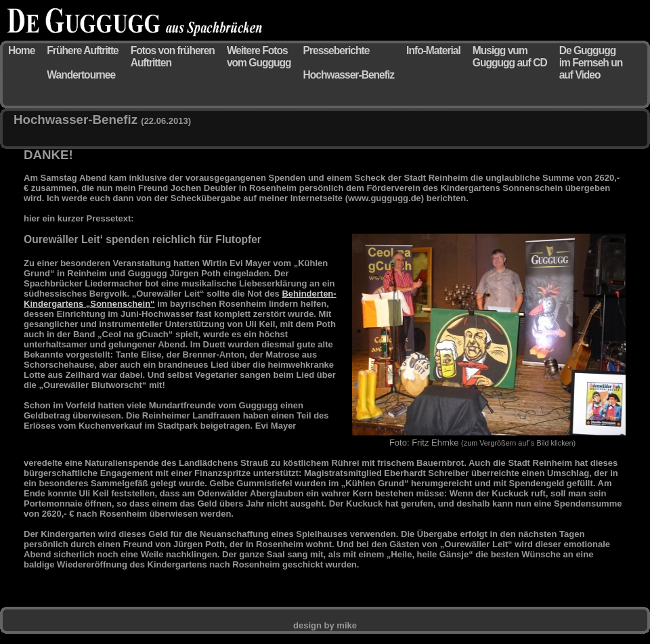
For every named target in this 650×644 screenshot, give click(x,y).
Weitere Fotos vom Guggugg (259, 57)
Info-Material (433, 50)
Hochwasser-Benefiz (349, 75)
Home (21, 50)
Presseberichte (337, 50)
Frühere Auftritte (82, 50)
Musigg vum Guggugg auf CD (510, 57)
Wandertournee (81, 75)
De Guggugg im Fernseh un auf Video (591, 63)
